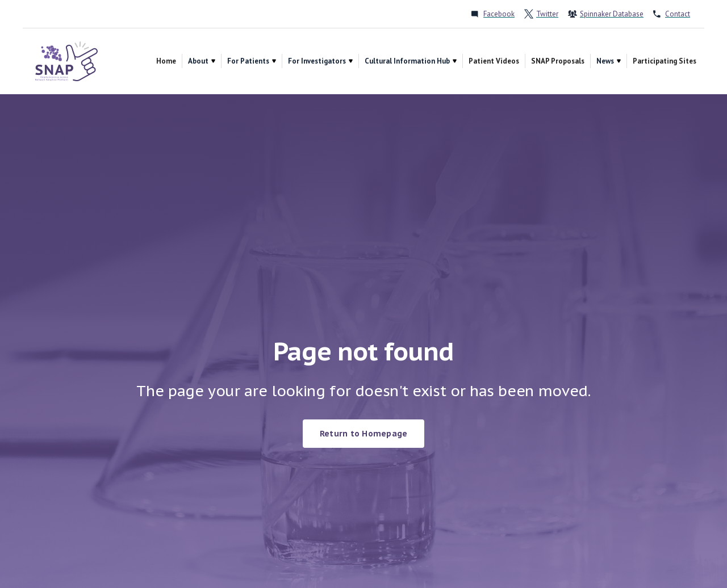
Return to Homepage (364, 434)
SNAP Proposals (558, 61)
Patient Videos (494, 61)
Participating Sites (665, 61)
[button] (202, 61)
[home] (66, 61)
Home (166, 61)
